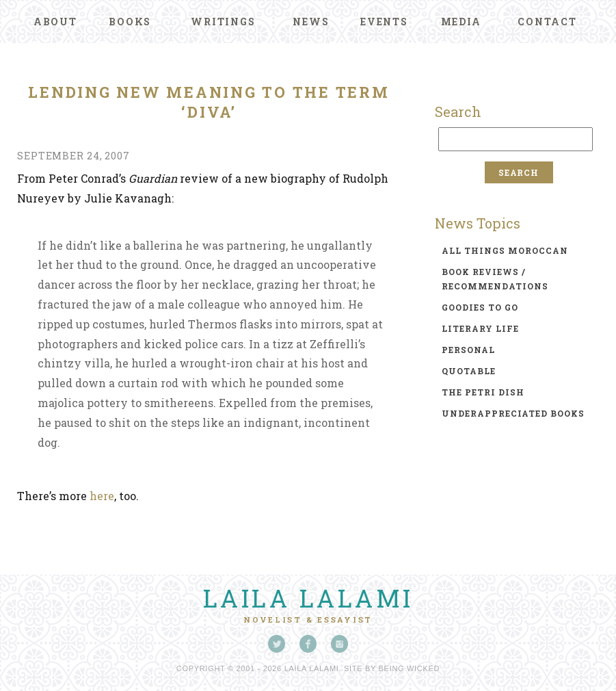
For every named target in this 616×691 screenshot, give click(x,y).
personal (468, 350)
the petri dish (483, 392)
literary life (480, 328)
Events (384, 22)
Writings (223, 22)
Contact (547, 22)
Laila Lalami (308, 598)
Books (130, 22)
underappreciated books (513, 413)
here (102, 496)
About (55, 22)
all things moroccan (505, 250)
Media (461, 22)
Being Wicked (410, 668)
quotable (469, 371)
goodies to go (480, 307)
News (311, 22)
